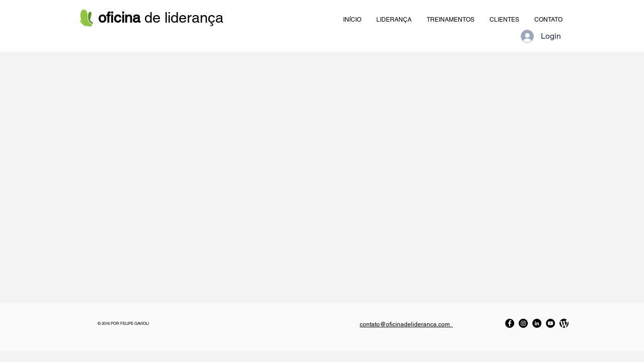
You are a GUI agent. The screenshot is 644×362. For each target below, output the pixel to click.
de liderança (163, 18)
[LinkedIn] (537, 323)
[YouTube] (550, 323)
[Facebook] (510, 323)
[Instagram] (523, 323)
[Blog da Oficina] (564, 323)
